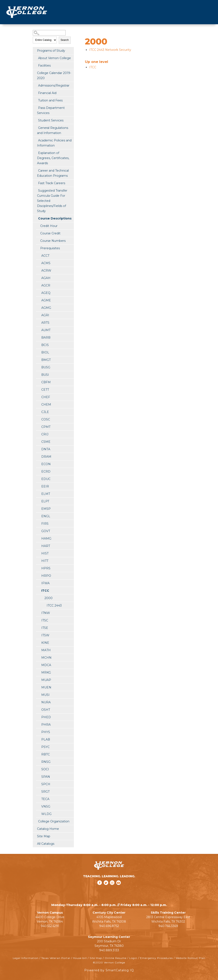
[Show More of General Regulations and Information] (35, 128)
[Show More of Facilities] (35, 65)
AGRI (45, 315)
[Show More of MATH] (38, 650)
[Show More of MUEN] (38, 687)
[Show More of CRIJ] (38, 434)
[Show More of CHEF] (38, 397)
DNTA (46, 449)
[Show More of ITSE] (38, 628)
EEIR (45, 486)
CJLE (45, 412)
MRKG (46, 672)
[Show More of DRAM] (38, 456)
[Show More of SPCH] (38, 784)
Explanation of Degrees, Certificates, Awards (53, 158)
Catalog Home (48, 829)
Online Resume (116, 958)
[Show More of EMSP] (38, 509)
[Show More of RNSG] (38, 762)
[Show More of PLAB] (38, 739)
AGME (46, 300)
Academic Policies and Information (54, 143)
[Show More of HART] (38, 546)
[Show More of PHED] (38, 717)
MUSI (45, 695)
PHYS (46, 732)
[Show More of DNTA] (38, 449)
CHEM (46, 405)
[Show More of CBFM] (38, 382)
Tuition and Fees (50, 100)
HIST (45, 553)
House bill (80, 958)
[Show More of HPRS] (38, 568)
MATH (46, 650)
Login (133, 958)
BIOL (45, 352)
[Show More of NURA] (38, 702)
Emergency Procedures (156, 958)
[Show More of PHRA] (38, 724)
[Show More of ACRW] (38, 270)
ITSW (45, 635)
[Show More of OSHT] (38, 709)
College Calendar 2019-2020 (54, 75)
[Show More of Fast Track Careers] (35, 183)
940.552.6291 (50, 926)
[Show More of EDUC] (38, 479)
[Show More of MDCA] (38, 665)
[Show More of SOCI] (38, 769)
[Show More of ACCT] (38, 255)
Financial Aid (47, 93)
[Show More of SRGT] (38, 791)
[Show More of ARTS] (38, 322)
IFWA (45, 583)
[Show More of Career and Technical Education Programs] (35, 170)
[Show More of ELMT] (38, 494)
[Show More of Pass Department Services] (35, 108)
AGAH (46, 278)
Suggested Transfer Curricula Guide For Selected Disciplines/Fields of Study (52, 201)
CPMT (46, 427)
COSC (46, 419)
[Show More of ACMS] (38, 263)
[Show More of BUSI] (38, 375)
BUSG (46, 367)
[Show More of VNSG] (38, 806)
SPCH (46, 784)
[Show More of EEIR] (38, 486)
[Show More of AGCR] (38, 285)
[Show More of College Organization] (35, 821)
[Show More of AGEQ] (38, 293)
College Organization (54, 821)
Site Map (44, 836)
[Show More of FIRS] (38, 523)
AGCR (46, 285)
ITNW (46, 613)
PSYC (45, 747)
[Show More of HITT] (38, 561)
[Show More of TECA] (38, 799)
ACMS (46, 263)
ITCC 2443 (54, 605)
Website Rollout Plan (191, 958)
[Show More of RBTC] (38, 754)
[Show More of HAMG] (38, 538)
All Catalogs (46, 844)
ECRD (46, 471)
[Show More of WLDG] (38, 814)
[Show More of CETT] (38, 389)
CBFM (46, 382)
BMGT (46, 360)
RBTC (46, 754)
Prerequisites (50, 248)
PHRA (46, 725)
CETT (45, 390)
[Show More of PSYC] (38, 747)
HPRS (46, 568)
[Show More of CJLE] (38, 412)
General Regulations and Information (53, 130)
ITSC (45, 620)
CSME (46, 442)
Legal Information (26, 958)
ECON (46, 464)
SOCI (45, 769)
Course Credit (50, 233)
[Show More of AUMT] (38, 330)
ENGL (46, 516)
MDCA (46, 665)
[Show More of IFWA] (38, 583)
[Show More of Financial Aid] (35, 93)
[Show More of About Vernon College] (35, 58)
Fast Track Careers (52, 183)
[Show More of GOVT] (38, 531)
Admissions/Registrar (54, 85)
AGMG (46, 308)
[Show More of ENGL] (38, 516)
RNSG (46, 762)
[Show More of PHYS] (38, 732)
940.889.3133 (109, 950)
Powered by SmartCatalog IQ (109, 970)
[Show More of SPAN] (38, 776)
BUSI (45, 375)
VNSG (46, 806)
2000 (49, 598)
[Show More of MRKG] (38, 672)
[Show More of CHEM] (38, 404)
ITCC (45, 591)
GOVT (46, 531)
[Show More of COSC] (38, 419)
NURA (46, 702)
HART (46, 546)
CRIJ (45, 434)
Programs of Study (51, 51)
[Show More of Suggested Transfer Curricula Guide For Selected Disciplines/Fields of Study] (35, 190)
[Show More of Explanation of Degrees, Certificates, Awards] (35, 153)
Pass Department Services (51, 110)
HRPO (46, 576)
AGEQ (46, 293)
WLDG (46, 814)
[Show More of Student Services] (35, 120)
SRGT (45, 792)
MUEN (46, 687)
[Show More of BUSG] (38, 367)
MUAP (46, 680)
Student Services (51, 120)
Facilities (44, 66)
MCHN (46, 658)
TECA (45, 799)
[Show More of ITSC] (38, 620)
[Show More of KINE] (38, 642)
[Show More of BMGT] (38, 360)
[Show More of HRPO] (38, 575)
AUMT (46, 330)
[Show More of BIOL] (38, 352)
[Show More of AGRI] (38, 315)
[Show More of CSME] (38, 442)
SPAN (46, 777)
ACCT (45, 256)
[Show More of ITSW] (38, 635)
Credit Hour (49, 226)
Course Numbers (53, 241)
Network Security (110, 50)
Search (65, 40)
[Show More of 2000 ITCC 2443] (41, 598)
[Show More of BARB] (38, 337)
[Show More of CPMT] (38, 427)
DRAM (46, 457)
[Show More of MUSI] (38, 695)
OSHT (46, 710)
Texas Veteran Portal (56, 958)
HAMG (46, 538)
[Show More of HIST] (38, 553)
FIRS (45, 524)
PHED (46, 717)
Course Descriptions (55, 218)
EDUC (46, 479)
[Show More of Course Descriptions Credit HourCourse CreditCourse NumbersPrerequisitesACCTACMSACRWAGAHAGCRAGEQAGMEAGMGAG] (35, 218)
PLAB (46, 739)
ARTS (45, 323)
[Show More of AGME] (38, 300)
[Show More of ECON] (38, 464)
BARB (46, 338)
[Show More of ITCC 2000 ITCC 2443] (38, 590)
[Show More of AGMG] (38, 308)
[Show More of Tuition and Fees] (35, 100)
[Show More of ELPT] (38, 501)
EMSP (46, 509)
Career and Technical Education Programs (53, 173)
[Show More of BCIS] (38, 345)
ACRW (46, 271)
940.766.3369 (168, 926)
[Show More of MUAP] (38, 680)
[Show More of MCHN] (38, 657)
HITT (45, 561)
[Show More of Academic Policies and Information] (35, 140)
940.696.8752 (109, 926)
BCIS (45, 345)
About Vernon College (54, 58)
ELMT (46, 494)
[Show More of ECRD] (38, 471)
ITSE (45, 628)
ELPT (45, 501)
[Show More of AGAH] (38, 278)
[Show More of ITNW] (38, 613)
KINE (45, 643)
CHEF (46, 397)
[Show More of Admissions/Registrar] (35, 85)
